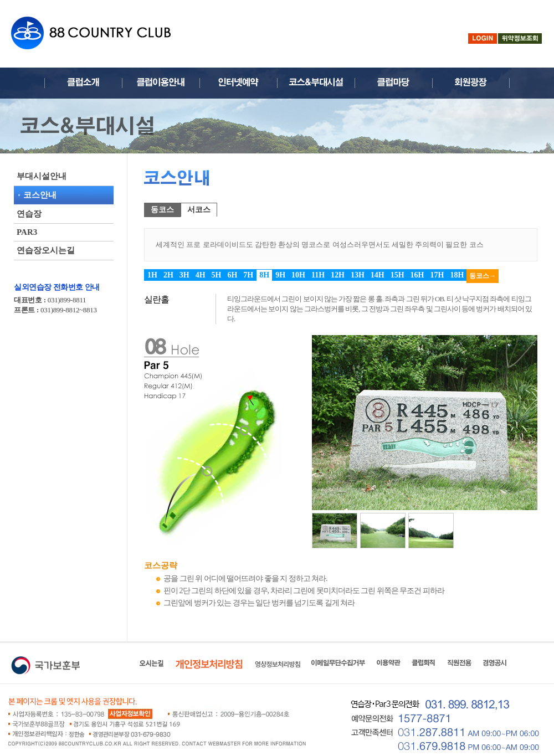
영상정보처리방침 (278, 664)
